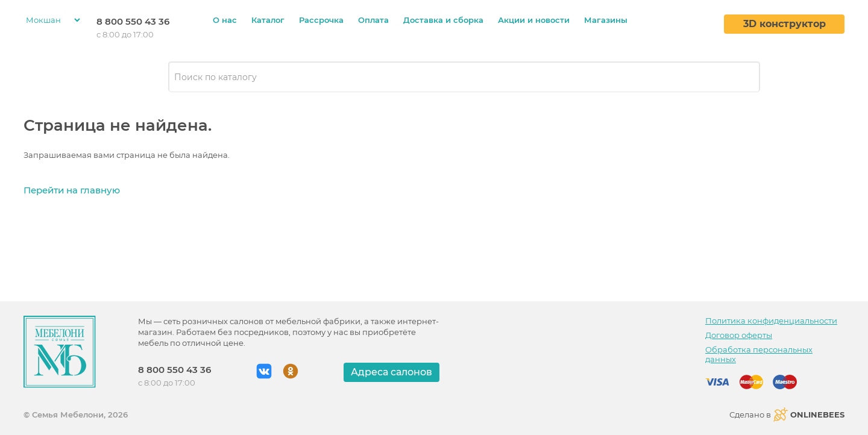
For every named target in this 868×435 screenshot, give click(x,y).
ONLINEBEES (809, 415)
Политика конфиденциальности (771, 321)
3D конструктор (785, 24)
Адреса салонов (392, 372)
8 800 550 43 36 (133, 21)
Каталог (268, 20)
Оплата (373, 20)
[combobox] (464, 77)
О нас (225, 20)
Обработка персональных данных (759, 354)
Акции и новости (534, 20)
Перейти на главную (72, 190)
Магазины (606, 20)
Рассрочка (321, 20)
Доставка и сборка (443, 20)
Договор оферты (739, 335)
